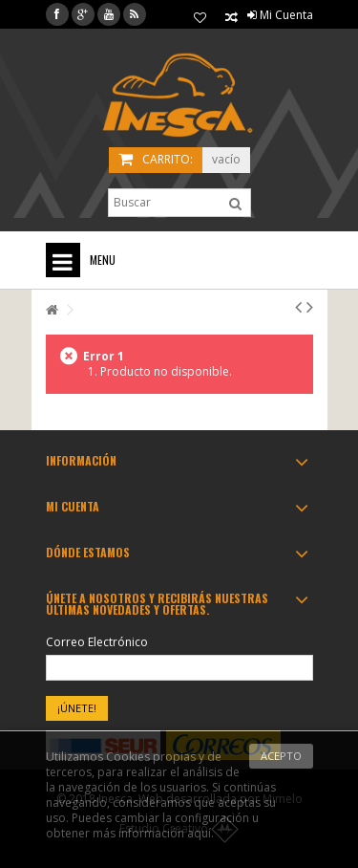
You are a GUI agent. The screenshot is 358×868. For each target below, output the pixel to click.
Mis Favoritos (200, 18)
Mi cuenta (73, 506)
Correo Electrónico (97, 642)
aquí (199, 833)
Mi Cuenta (280, 15)
